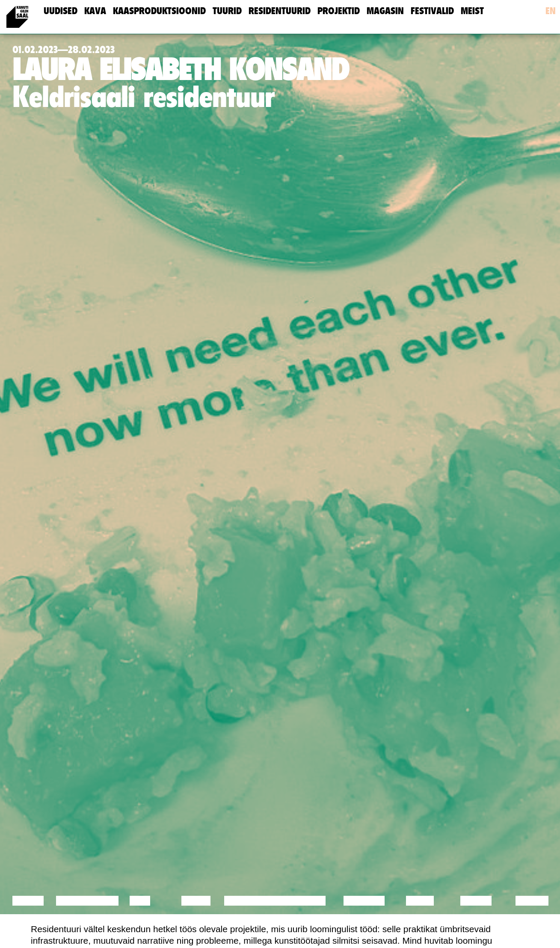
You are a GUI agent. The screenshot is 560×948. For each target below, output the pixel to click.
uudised (61, 11)
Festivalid (432, 11)
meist (472, 11)
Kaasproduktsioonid (159, 11)
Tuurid (227, 11)
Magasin (385, 11)
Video (420, 901)
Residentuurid (280, 11)
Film (140, 901)
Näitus (532, 901)
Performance (259, 901)
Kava (95, 11)
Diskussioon (87, 901)
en (551, 11)
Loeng (28, 901)
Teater (308, 901)
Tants (196, 901)
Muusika (364, 901)
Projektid (339, 11)
